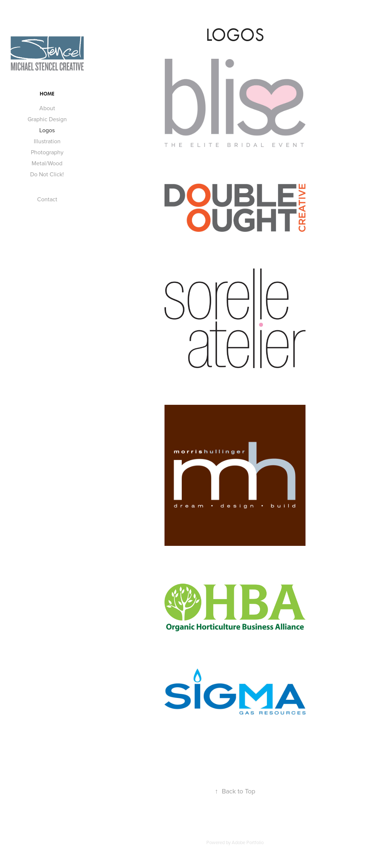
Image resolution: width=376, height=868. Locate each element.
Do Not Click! (47, 174)
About (47, 108)
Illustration (47, 141)
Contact (47, 199)
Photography (47, 152)
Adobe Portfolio (248, 842)
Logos (47, 130)
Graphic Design (47, 119)
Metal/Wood (47, 163)
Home (47, 94)
